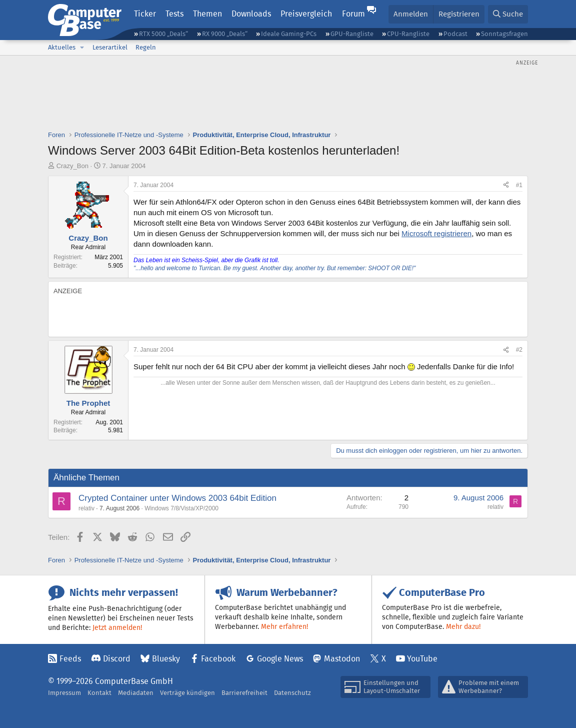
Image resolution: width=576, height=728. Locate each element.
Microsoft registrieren (436, 233)
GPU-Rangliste (352, 34)
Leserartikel (110, 47)
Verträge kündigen (187, 693)
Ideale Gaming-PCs (289, 34)
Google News (280, 659)
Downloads (251, 14)
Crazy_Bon (72, 166)
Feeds (70, 659)
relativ (86, 508)
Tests (174, 14)
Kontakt (99, 693)
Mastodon (342, 659)
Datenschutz (292, 693)
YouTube (422, 659)
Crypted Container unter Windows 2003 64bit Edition (177, 498)
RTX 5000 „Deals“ (163, 34)
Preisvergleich (306, 14)
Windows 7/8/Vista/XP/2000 (181, 508)
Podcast (455, 34)
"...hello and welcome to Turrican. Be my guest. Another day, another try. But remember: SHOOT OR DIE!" (274, 268)
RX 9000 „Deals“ (225, 34)
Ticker (145, 14)
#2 (519, 350)
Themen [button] (207, 14)
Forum (353, 14)
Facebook (218, 659)
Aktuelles (62, 47)
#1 (519, 185)
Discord (117, 659)
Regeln (146, 47)
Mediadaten (136, 693)
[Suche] (508, 14)
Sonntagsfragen (504, 34)
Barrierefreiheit (244, 693)
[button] (82, 48)
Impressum (64, 693)
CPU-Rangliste (408, 34)
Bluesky (166, 659)
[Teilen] (506, 185)
